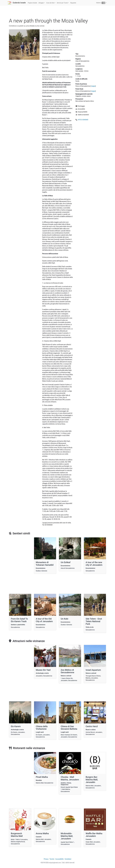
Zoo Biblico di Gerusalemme (67, 671)
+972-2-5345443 (83, 120)
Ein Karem (16, 726)
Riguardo (73, 3)
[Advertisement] (57, 12)
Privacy (46, 859)
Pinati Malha (42, 777)
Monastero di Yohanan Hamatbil (45, 564)
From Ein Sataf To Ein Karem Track (19, 620)
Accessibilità (59, 859)
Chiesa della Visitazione (42, 728)
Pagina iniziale (32, 3)
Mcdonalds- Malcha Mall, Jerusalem (67, 836)
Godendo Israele (19, 3)
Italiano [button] (101, 3)
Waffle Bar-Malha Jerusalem (94, 835)
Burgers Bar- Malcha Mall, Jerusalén (92, 780)
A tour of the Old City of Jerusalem (44, 620)
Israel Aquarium (93, 670)
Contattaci (68, 859)
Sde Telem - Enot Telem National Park (94, 621)
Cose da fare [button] (50, 3)
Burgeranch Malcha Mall (17, 835)
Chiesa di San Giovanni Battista (69, 728)
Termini (52, 859)
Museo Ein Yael (43, 670)
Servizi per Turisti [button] (62, 3)
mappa (93, 86)
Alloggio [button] (41, 3)
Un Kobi (64, 619)
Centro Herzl (92, 726)
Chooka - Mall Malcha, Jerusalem (70, 778)
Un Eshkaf (66, 562)
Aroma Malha (42, 833)
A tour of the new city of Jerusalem (94, 564)
